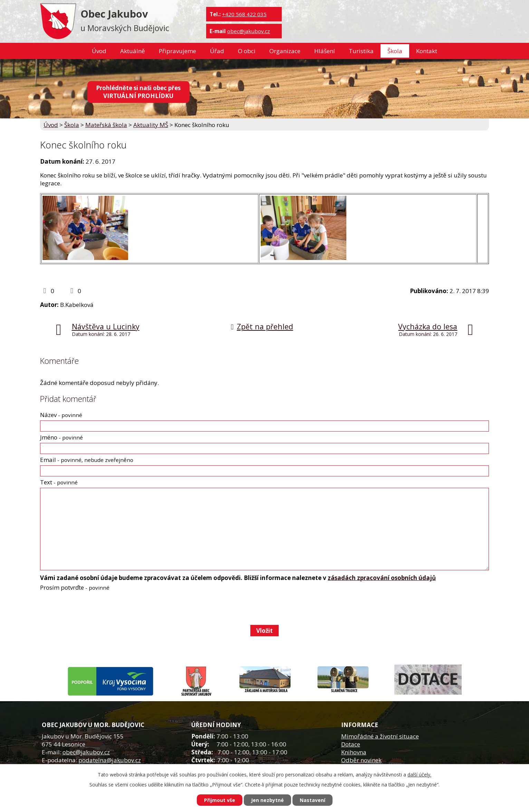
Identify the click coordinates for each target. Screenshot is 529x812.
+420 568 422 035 (244, 14)
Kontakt (427, 51)
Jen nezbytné (267, 800)
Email (87, 460)
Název (61, 415)
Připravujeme (177, 51)
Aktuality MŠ (151, 125)
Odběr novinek (361, 760)
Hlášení (325, 51)
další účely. (419, 775)
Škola (395, 51)
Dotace (351, 744)
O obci (247, 51)
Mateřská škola (106, 125)
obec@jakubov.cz (249, 31)
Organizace (285, 51)
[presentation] (92, 608)
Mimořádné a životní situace (380, 736)
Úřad (217, 51)
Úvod (99, 51)
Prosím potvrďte (75, 587)
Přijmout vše (220, 800)
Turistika (361, 51)
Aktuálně (133, 51)
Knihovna (354, 752)
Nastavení (312, 800)
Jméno (61, 437)
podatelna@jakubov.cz (110, 760)
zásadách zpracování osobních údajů (382, 578)
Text (59, 482)
